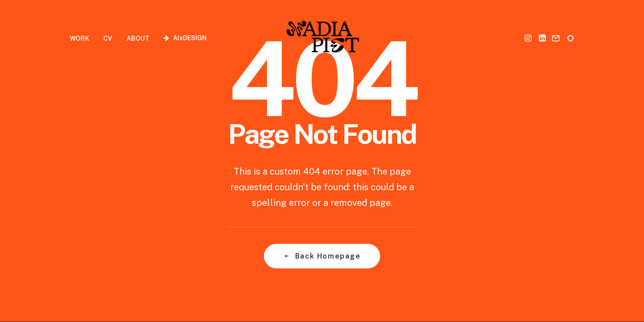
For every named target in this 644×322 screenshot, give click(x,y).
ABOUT (138, 38)
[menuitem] (83, 38)
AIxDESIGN (190, 38)
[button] (529, 38)
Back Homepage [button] (322, 256)
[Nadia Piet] (322, 38)
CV (108, 38)
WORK (79, 38)
